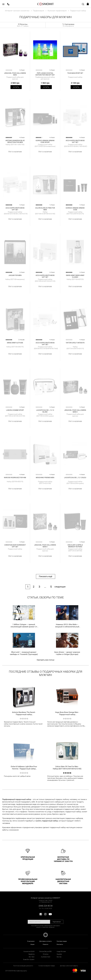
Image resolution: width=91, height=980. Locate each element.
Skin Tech (32, 957)
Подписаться (57, 922)
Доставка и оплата (45, 941)
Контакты (60, 944)
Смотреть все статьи (45, 660)
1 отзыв (52, 205)
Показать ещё (46, 576)
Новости (45, 944)
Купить (16, 87)
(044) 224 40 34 (46, 906)
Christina (46, 954)
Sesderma (31, 954)
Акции (32, 944)
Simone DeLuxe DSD (45, 951)
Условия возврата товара (47, 966)
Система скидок (62, 941)
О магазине (31, 941)
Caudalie (59, 954)
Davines (59, 957)
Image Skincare (61, 951)
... (45, 587)
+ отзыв (22, 70)
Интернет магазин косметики (17, 11)
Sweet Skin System (29, 959)
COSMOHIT (46, 4)
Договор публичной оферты (69, 966)
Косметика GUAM (29, 951)
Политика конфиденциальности (23, 966)
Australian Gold (46, 957)
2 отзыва (21, 340)
